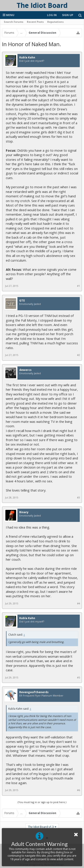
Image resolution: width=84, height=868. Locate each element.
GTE (22, 301)
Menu (9, 15)
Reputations (55, 22)
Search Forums (14, 22)
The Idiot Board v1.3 (41, 827)
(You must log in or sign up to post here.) (42, 802)
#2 (79, 355)
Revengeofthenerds (34, 692)
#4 (79, 603)
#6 (79, 790)
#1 (79, 286)
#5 (79, 678)
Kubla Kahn (27, 58)
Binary (24, 512)
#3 (79, 498)
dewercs (25, 370)
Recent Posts (35, 22)
